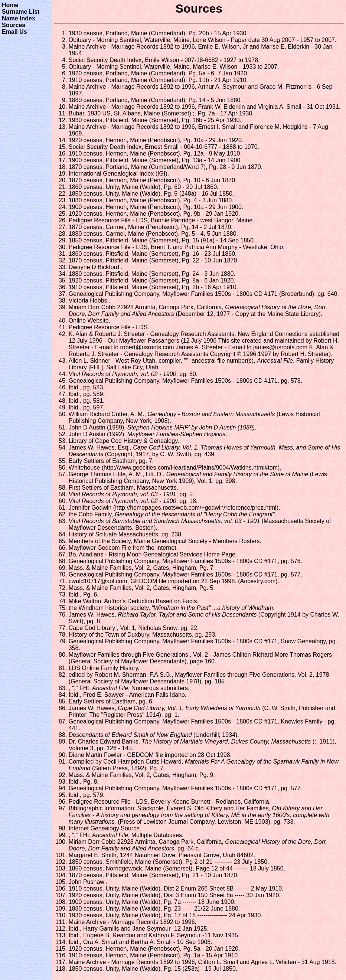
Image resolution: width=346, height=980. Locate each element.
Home (10, 5)
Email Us (14, 32)
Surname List (21, 12)
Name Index (19, 18)
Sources (14, 25)
